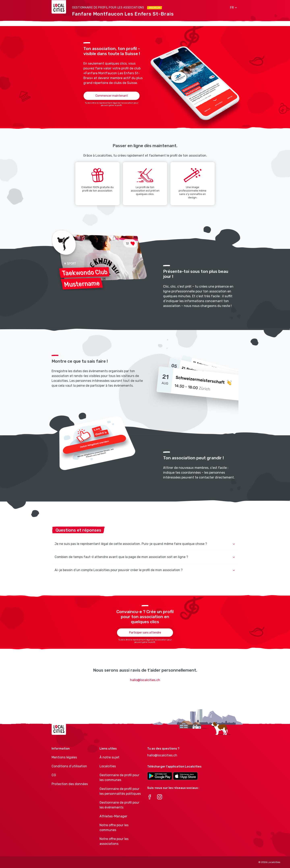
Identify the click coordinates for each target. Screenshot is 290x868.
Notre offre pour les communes (114, 828)
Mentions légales (64, 757)
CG (54, 775)
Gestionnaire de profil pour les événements (119, 805)
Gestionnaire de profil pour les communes (119, 777)
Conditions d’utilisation (69, 766)
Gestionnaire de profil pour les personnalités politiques (120, 791)
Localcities (108, 766)
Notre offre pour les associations (114, 841)
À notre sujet (109, 757)
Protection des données (70, 784)
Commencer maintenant (112, 96)
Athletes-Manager (113, 816)
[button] (232, 8)
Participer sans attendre (145, 633)
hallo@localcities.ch (145, 680)
